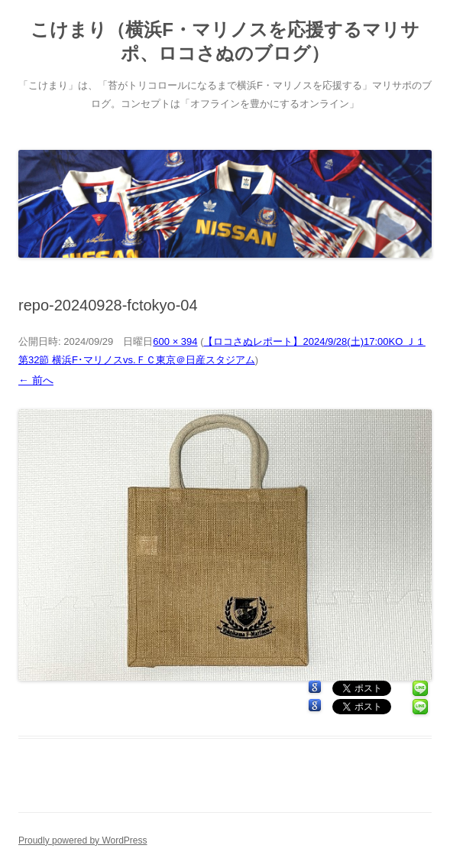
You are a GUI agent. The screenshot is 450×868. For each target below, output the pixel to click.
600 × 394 (175, 341)
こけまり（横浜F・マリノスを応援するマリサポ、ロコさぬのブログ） (225, 41)
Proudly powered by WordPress (83, 840)
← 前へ (36, 380)
